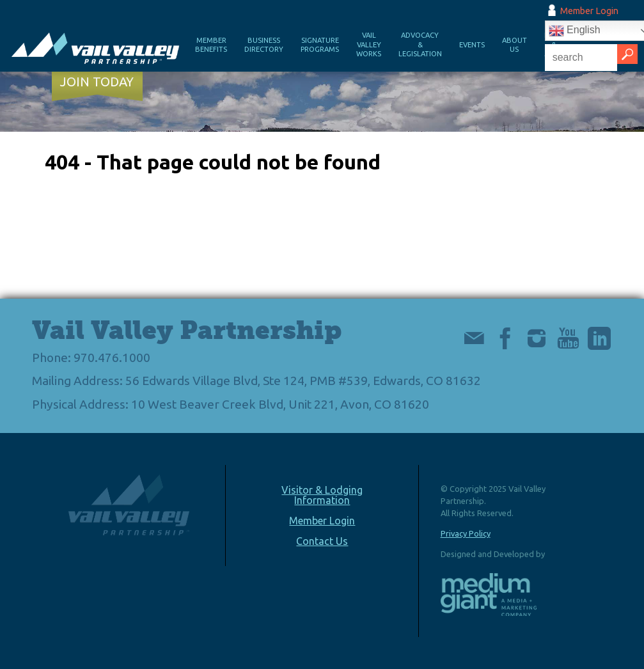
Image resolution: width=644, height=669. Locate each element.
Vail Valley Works (369, 44)
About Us (514, 45)
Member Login (589, 11)
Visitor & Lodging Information (322, 495)
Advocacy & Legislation (420, 44)
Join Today (97, 82)
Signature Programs (320, 45)
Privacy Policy (466, 533)
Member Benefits (211, 45)
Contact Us (322, 541)
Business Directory (264, 45)
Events (472, 45)
